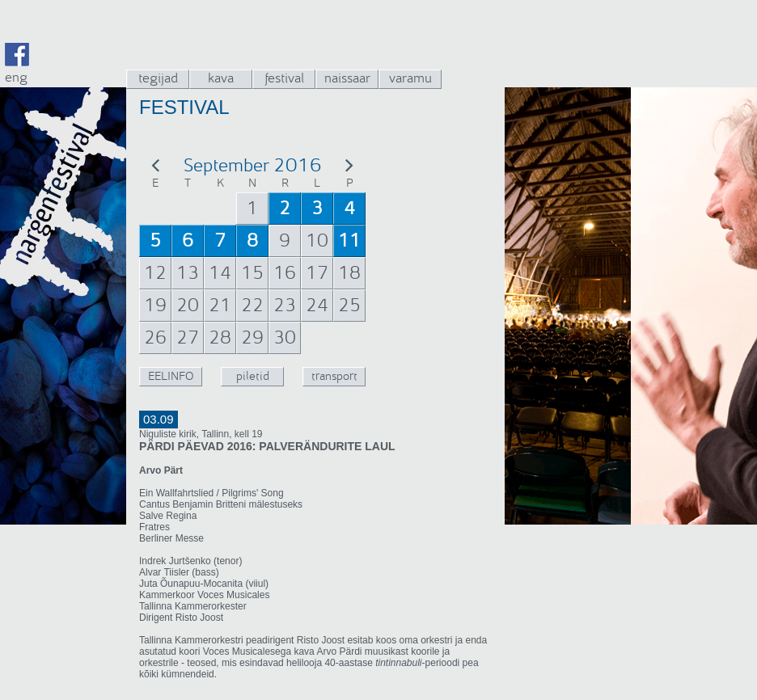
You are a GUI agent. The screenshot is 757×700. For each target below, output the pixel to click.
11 (349, 241)
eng (16, 77)
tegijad (158, 78)
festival (284, 78)
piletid (253, 376)
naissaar (347, 78)
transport (334, 376)
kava (221, 78)
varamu (410, 78)
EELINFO (171, 376)
